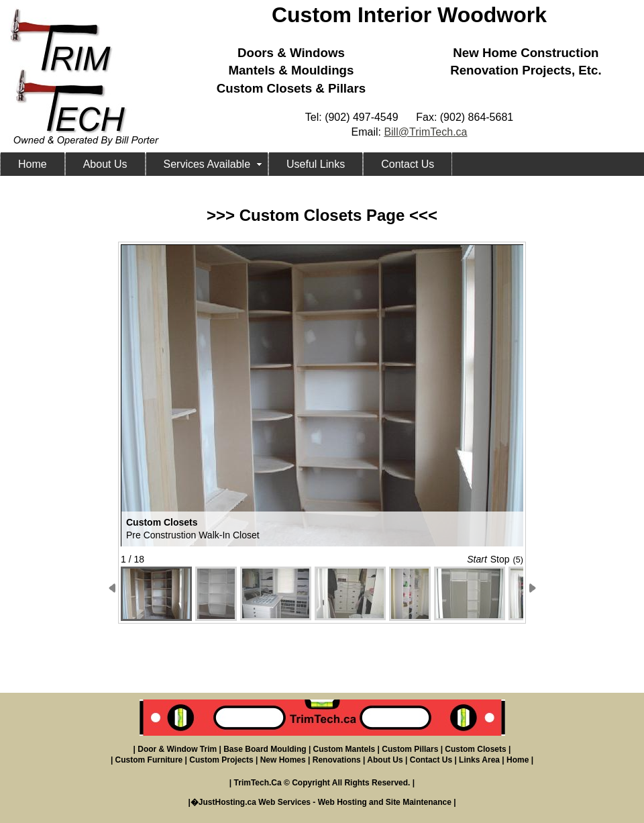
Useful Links (316, 164)
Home (33, 164)
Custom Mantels (344, 749)
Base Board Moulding (265, 749)
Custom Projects (221, 760)
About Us (105, 164)
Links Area (479, 760)
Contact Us (408, 164)
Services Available (207, 164)
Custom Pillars (410, 749)
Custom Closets (475, 749)
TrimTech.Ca (258, 783)
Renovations (337, 760)
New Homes (283, 760)
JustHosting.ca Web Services (255, 802)
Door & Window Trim (177, 749)
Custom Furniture (149, 760)
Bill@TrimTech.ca (425, 132)
